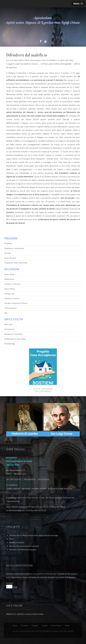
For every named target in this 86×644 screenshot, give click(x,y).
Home (15, 626)
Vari (6, 313)
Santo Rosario (10, 258)
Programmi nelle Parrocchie (16, 263)
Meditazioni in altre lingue (15, 339)
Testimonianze (10, 308)
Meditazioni (9, 279)
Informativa (9, 329)
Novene (8, 253)
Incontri (45, 626)
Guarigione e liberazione (14, 248)
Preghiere (8, 243)
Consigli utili (9, 294)
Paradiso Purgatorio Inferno (16, 303)
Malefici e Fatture (12, 298)
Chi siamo (24, 626)
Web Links (8, 324)
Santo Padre (9, 274)
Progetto (35, 626)
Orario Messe (56, 626)
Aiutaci (67, 626)
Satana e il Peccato (12, 284)
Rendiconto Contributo (14, 334)
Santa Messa (10, 289)
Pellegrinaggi (10, 344)
